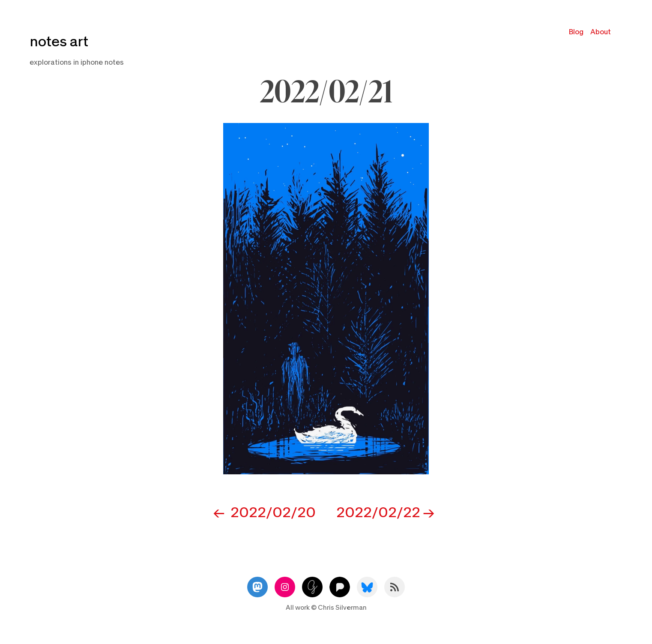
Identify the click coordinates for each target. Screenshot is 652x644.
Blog (576, 32)
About (601, 32)
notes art (59, 42)
